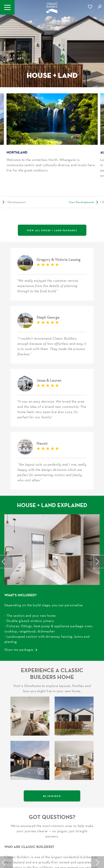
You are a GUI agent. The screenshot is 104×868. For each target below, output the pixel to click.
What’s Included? (20, 416)
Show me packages (19, 471)
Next (97, 383)
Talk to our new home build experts (52, 740)
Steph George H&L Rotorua (52, 279)
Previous (7, 383)
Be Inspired (52, 617)
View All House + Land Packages (52, 230)
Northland (17, 152)
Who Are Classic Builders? (29, 668)
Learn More (13, 718)
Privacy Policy (72, 844)
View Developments (81, 202)
